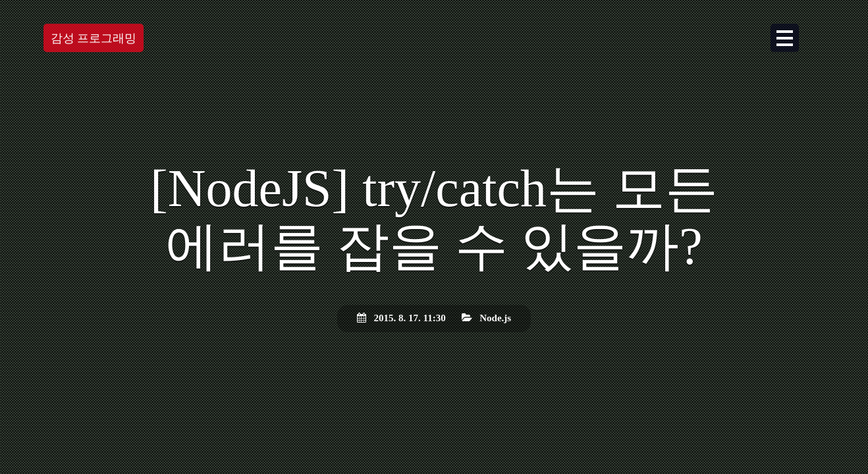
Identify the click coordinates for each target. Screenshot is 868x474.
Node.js (495, 318)
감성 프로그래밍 (94, 39)
